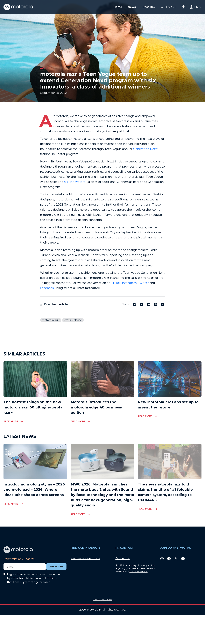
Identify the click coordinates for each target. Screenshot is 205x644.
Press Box (148, 7)
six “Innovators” (76, 182)
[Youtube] (183, 558)
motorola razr (51, 320)
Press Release (73, 320)
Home (118, 7)
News (132, 7)
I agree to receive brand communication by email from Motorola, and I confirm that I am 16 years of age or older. (34, 578)
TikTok (116, 283)
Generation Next (145, 149)
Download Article (54, 304)
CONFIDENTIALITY (102, 600)
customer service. (139, 572)
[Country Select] (196, 7)
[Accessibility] (183, 7)
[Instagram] (162, 558)
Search (170, 7)
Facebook (47, 288)
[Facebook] (169, 558)
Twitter (144, 283)
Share (126, 304)
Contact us (123, 558)
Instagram (129, 283)
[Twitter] (176, 558)
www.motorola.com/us (85, 558)
